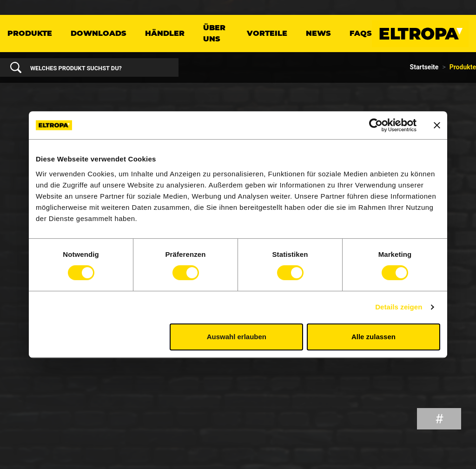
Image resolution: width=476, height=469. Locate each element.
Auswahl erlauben (237, 337)
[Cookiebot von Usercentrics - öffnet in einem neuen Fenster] (376, 125)
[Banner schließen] (437, 125)
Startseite (424, 67)
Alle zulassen (374, 337)
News (318, 33)
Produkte (30, 33)
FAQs (361, 33)
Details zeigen (399, 307)
